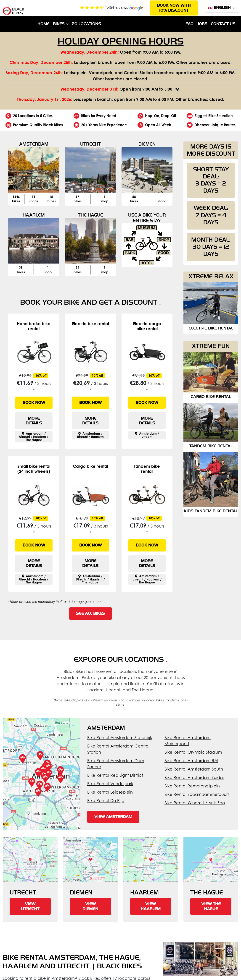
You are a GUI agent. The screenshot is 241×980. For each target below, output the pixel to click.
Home (44, 24)
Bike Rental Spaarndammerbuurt (197, 794)
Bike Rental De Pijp (106, 800)
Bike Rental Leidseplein (110, 792)
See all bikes (90, 613)
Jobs (202, 24)
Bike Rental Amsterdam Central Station (118, 749)
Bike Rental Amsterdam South (194, 769)
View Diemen (90, 906)
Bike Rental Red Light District (115, 775)
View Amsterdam (113, 817)
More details (34, 421)
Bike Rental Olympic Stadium (193, 752)
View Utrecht (30, 906)
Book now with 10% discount (174, 8)
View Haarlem (151, 906)
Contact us (223, 24)
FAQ (189, 24)
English (220, 8)
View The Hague (211, 906)
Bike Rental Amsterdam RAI (191, 760)
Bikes (59, 24)
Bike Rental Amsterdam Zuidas (194, 777)
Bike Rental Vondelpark (110, 784)
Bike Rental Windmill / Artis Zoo (195, 803)
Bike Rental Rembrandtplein (192, 786)
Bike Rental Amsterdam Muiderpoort (188, 741)
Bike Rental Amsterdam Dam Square (116, 764)
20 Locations (86, 24)
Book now (34, 403)
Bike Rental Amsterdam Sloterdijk (120, 737)
